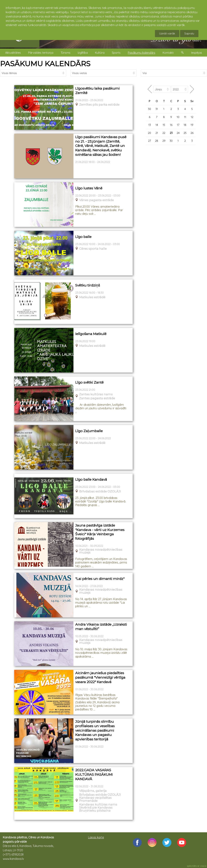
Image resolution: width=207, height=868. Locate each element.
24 (178, 133)
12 (192, 117)
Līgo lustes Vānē (89, 188)
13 (150, 125)
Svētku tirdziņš (88, 285)
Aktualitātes (13, 53)
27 (150, 141)
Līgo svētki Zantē (89, 382)
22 (164, 133)
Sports (116, 53)
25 (185, 133)
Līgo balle (83, 237)
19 (192, 125)
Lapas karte (96, 837)
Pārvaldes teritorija (41, 53)
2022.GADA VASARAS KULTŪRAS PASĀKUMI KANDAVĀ (94, 774)
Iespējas (197, 53)
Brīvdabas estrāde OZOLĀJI (100, 491)
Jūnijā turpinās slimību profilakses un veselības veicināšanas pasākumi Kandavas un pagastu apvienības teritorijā (95, 730)
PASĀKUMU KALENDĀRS (45, 64)
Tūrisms (66, 53)
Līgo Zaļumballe (89, 431)
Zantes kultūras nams (96, 394)
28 (157, 141)
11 (185, 117)
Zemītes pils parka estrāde (99, 105)
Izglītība (83, 53)
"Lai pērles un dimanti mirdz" (100, 579)
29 (164, 141)
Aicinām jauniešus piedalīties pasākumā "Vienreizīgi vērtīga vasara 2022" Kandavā (100, 677)
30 (149, 109)
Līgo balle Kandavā (91, 480)
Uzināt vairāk (167, 33)
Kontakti (168, 53)
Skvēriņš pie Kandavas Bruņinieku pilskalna (96, 809)
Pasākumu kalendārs (142, 53)
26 (192, 133)
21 (157, 133)
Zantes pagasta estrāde (97, 398)
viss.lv (203, 866)
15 (164, 125)
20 (149, 133)
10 (178, 117)
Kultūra (100, 53)
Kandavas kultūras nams (98, 805)
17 (178, 125)
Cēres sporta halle (93, 249)
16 (171, 125)
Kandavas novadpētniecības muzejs (101, 551)
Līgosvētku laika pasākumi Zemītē (97, 91)
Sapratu (189, 33)
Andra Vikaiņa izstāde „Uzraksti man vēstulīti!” (101, 627)
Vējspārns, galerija (93, 791)
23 (171, 133)
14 (157, 125)
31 (157, 109)
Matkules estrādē (92, 297)
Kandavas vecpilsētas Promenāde (95, 799)
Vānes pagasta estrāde (96, 200)
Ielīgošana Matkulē (91, 334)
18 (185, 125)
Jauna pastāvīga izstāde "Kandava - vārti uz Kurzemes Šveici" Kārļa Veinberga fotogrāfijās (100, 532)
